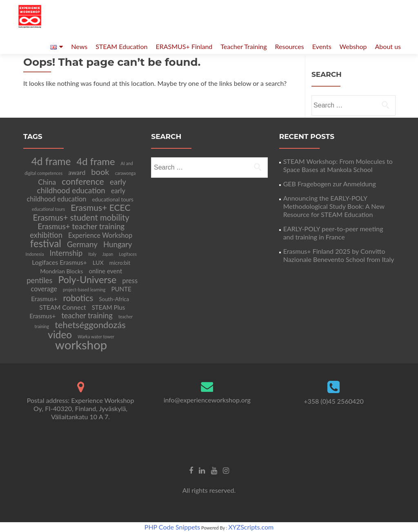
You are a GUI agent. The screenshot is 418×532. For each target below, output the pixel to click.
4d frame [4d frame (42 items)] (51, 161)
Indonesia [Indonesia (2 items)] (35, 254)
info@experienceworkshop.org (207, 400)
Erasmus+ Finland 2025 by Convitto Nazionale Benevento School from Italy (339, 255)
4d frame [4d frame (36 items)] (96, 161)
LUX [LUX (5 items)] (98, 263)
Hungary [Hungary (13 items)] (118, 244)
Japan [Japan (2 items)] (108, 254)
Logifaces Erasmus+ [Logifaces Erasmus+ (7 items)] (59, 262)
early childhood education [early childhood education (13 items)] (82, 186)
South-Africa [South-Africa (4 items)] (114, 299)
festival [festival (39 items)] (46, 243)
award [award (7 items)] (77, 172)
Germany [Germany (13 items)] (82, 244)
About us (388, 46)
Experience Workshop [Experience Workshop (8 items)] (100, 235)
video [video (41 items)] (60, 334)
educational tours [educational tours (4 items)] (112, 199)
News (79, 46)
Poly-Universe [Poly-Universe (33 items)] (87, 279)
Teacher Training (243, 46)
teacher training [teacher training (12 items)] (87, 315)
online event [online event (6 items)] (106, 271)
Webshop (353, 46)
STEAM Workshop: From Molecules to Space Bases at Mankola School (338, 165)
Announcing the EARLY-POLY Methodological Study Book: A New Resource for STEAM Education (334, 206)
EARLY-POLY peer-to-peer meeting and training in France (333, 233)
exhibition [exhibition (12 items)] (46, 235)
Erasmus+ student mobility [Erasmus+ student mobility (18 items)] (81, 217)
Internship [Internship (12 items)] (66, 253)
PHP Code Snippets (172, 527)
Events (322, 46)
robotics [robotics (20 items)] (78, 298)
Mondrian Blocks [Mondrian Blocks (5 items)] (61, 271)
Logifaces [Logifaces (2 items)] (128, 254)
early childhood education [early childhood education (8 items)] (76, 195)
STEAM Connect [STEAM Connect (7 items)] (62, 307)
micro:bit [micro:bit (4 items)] (120, 263)
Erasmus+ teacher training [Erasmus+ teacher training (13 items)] (81, 226)
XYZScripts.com (251, 527)
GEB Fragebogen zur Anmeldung (330, 184)
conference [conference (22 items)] (83, 181)
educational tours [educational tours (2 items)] (48, 209)
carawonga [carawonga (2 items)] (126, 173)
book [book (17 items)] (100, 172)
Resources (290, 46)
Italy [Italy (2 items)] (92, 254)
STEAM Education (121, 46)
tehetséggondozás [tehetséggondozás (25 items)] (90, 325)
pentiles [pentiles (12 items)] (39, 280)
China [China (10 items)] (47, 182)
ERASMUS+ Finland (184, 46)
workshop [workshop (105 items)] (81, 345)
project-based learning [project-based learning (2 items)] (84, 289)
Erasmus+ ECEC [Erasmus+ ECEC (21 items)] (100, 207)
